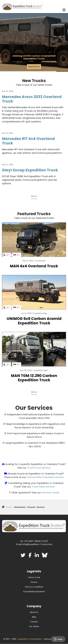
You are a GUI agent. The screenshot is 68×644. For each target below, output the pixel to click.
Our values (34, 626)
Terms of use (34, 577)
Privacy (34, 582)
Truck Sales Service (43, 487)
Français (31, 507)
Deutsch (41, 507)
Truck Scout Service (39, 468)
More (34, 196)
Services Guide (50, 493)
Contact (34, 622)
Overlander (40, 261)
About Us (34, 612)
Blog (34, 617)
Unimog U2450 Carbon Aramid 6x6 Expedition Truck (34, 57)
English (10, 507)
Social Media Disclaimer (34, 592)
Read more (34, 67)
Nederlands (20, 507)
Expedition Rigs (40, 313)
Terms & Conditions (34, 587)
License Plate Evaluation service (45, 477)
